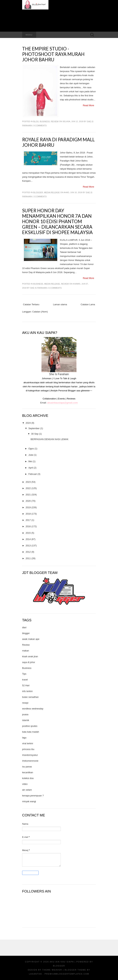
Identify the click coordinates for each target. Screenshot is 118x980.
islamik (26, 720)
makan (26, 651)
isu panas (27, 767)
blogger (38, 192)
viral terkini (28, 743)
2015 (28, 533)
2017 (28, 520)
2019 (28, 507)
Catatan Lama (88, 304)
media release (52, 192)
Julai (31, 455)
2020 (28, 501)
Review (55, 121)
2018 (28, 514)
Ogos (31, 449)
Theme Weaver (52, 970)
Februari (33, 474)
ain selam (27, 790)
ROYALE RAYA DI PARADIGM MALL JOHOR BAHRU (58, 142)
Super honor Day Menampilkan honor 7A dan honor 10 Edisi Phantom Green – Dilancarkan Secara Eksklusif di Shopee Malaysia (57, 221)
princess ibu (28, 749)
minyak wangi (29, 801)
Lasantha (35, 974)
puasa (25, 714)
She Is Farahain (39, 288)
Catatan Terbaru (31, 304)
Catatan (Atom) (40, 312)
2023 (28, 482)
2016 (28, 526)
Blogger (59, 966)
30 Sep (35, 434)
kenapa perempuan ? (33, 796)
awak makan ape (31, 639)
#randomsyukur (30, 755)
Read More (88, 105)
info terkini (27, 691)
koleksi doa (28, 778)
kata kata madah (31, 732)
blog (36, 121)
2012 (28, 552)
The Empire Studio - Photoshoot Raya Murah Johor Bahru (53, 54)
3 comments (40, 196)
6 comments (55, 288)
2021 (28, 495)
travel (25, 680)
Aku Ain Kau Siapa (62, 962)
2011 (28, 558)
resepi (25, 703)
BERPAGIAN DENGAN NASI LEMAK (50, 439)
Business (45, 121)
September (34, 428)
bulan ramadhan (30, 697)
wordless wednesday (33, 709)
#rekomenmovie (30, 761)
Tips (24, 674)
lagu (24, 738)
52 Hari (26, 685)
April (31, 468)
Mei (30, 461)
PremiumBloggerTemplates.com (67, 974)
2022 (28, 488)
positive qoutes (30, 726)
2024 (28, 423)
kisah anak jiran (30, 656)
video (25, 784)
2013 (28, 546)
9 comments (40, 125)
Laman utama (60, 304)
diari (24, 627)
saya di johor (29, 662)
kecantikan (28, 772)
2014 (28, 539)
